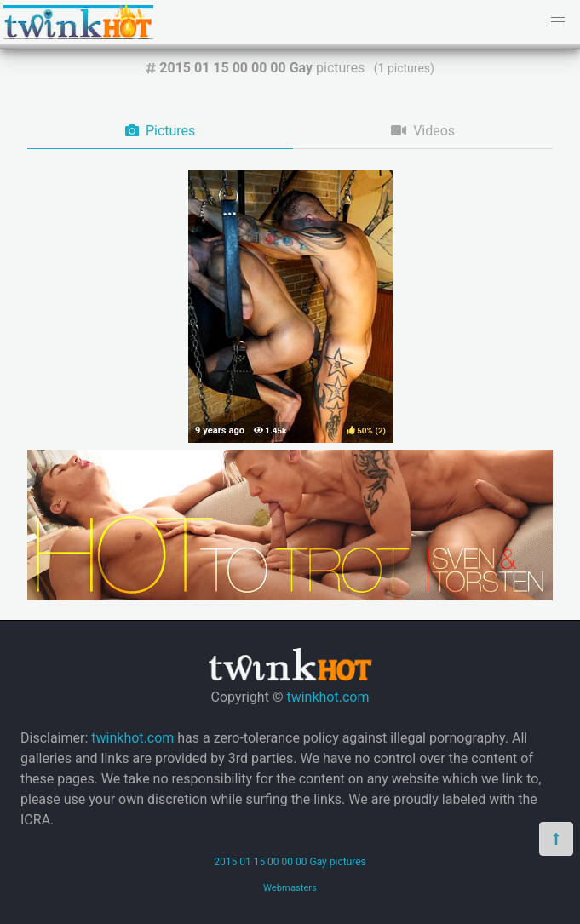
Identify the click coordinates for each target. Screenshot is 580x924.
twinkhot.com (327, 697)
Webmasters (290, 888)
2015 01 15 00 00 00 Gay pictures (290, 862)
